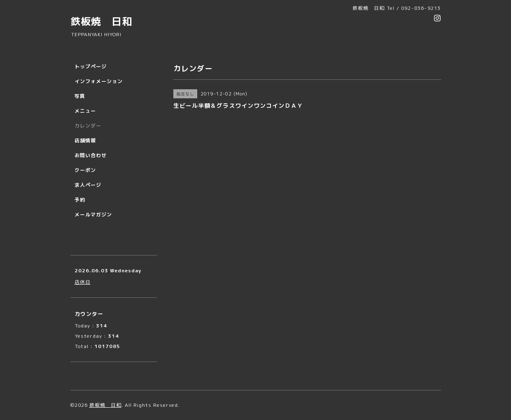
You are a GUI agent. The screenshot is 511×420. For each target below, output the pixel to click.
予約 (80, 200)
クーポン (85, 170)
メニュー (85, 111)
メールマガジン (93, 215)
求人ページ (88, 185)
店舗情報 (85, 140)
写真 (80, 96)
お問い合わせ (91, 155)
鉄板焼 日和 (101, 21)
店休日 (83, 282)
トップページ (91, 66)
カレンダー (88, 126)
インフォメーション (99, 81)
